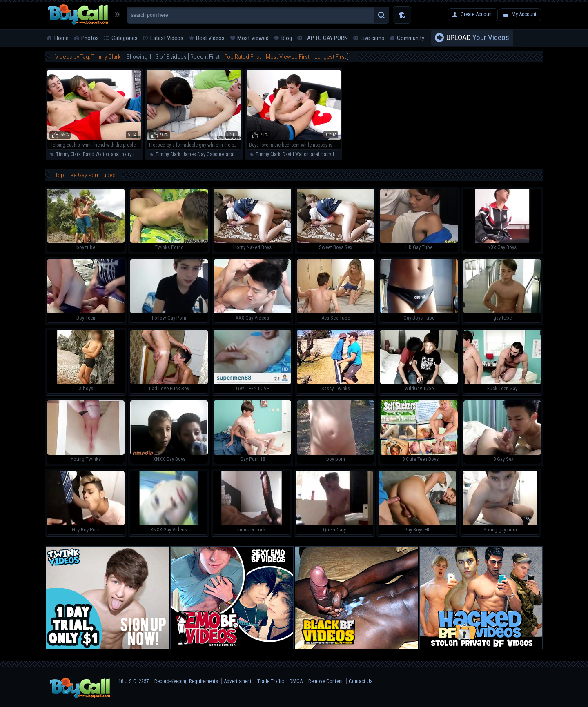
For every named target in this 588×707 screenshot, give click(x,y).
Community (411, 38)
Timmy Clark (68, 154)
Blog (287, 38)
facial (139, 154)
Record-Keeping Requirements (186, 681)
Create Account (477, 14)
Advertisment (238, 681)
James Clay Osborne (203, 154)
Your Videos (478, 38)
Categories (125, 38)
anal (115, 154)
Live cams (372, 38)
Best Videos (210, 38)
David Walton (96, 154)
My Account (524, 14)
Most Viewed (253, 38)
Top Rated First (243, 57)
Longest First (330, 57)
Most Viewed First (288, 57)
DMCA (296, 681)
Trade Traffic (271, 681)
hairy (126, 154)
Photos (90, 38)
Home (61, 38)
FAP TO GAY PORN (326, 38)
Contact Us (361, 681)
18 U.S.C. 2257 (134, 681)
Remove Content (326, 681)
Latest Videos (167, 38)
